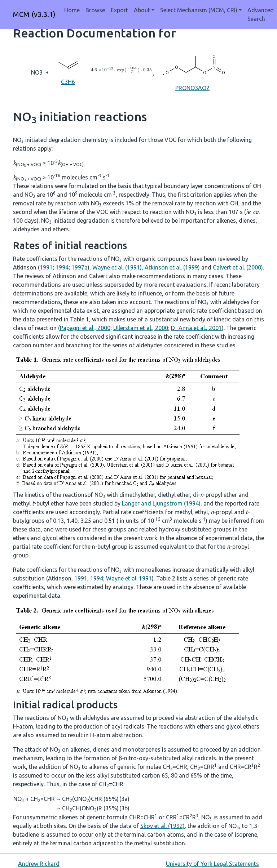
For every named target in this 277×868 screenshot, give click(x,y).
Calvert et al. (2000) (238, 267)
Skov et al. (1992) (162, 826)
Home (72, 10)
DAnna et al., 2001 (196, 328)
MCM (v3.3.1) (34, 14)
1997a (80, 267)
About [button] (142, 10)
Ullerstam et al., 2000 (141, 328)
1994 (62, 267)
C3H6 (68, 72)
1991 (46, 267)
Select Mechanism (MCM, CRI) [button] (199, 10)
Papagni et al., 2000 (85, 328)
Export (119, 10)
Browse (95, 10)
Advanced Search (261, 14)
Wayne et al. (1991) (117, 267)
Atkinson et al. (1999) (172, 267)
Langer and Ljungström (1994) (161, 503)
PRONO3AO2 (193, 72)
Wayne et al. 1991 (129, 578)
